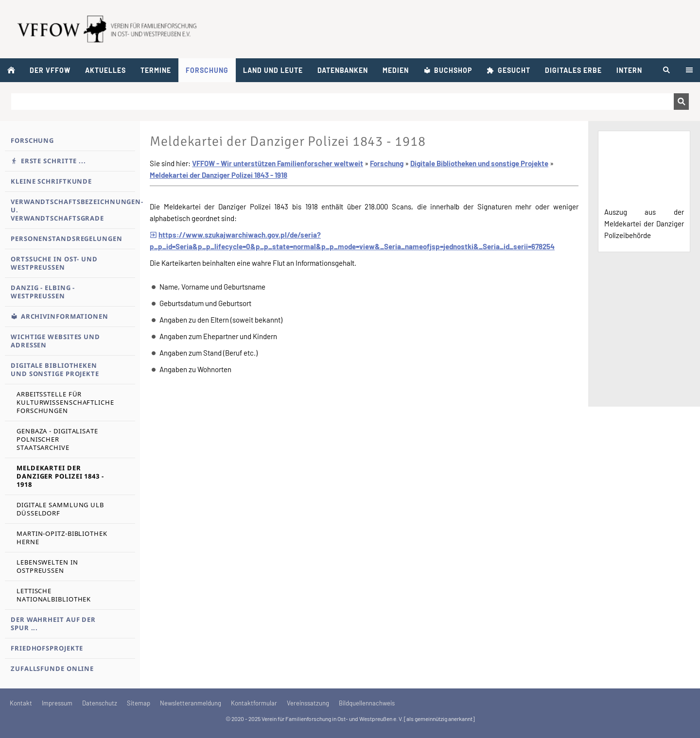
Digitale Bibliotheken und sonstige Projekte (479, 163)
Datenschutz (100, 703)
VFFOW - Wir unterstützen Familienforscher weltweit (278, 163)
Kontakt (21, 703)
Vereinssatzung (308, 703)
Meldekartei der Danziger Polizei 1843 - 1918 (219, 175)
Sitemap (139, 703)
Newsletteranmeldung (191, 703)
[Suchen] (342, 102)
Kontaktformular (254, 703)
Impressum (57, 703)
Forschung (387, 163)
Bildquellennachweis (367, 703)
